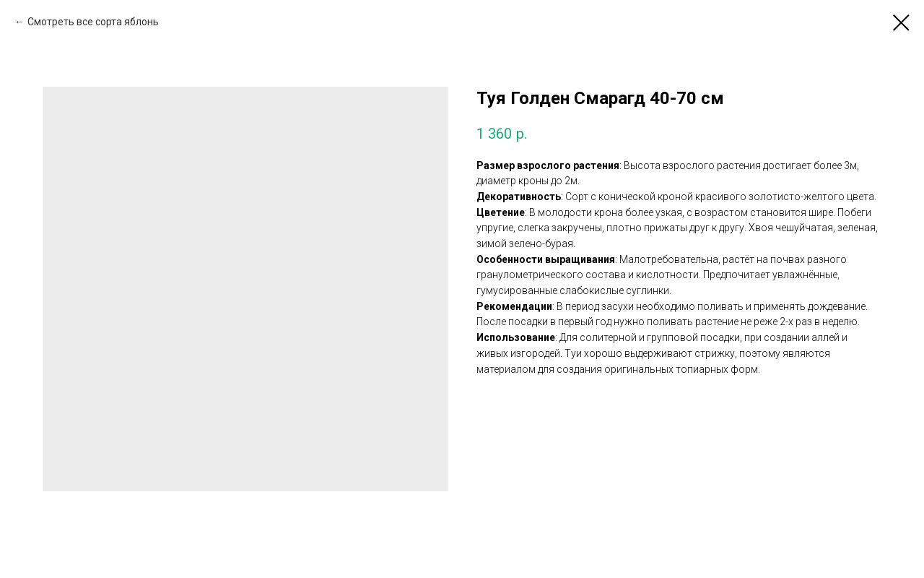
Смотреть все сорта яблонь (93, 22)
